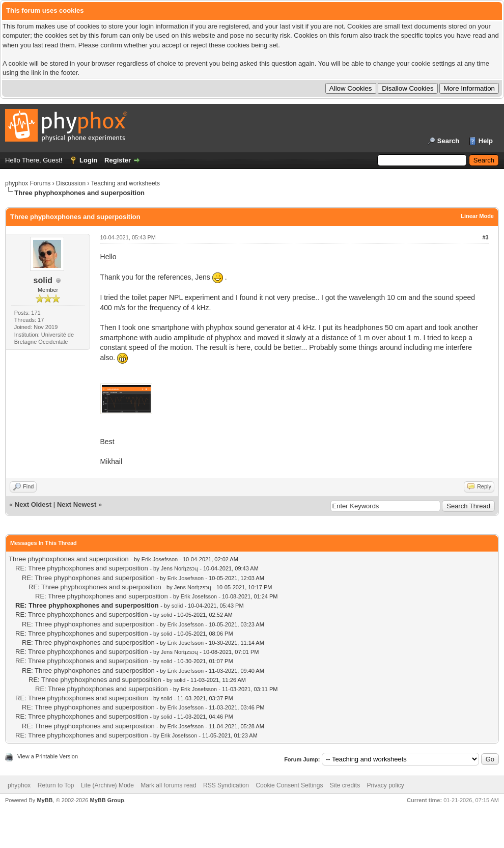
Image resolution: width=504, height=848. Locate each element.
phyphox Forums (28, 183)
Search (448, 141)
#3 (485, 237)
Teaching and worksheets (125, 183)
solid (43, 280)
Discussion (71, 183)
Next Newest (77, 504)
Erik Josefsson (160, 559)
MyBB (45, 800)
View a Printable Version (48, 756)
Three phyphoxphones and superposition (69, 559)
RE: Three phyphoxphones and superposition (82, 568)
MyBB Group (107, 800)
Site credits (345, 785)
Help (486, 141)
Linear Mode (477, 216)
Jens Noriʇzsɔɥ (179, 568)
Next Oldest (33, 504)
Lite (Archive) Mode (107, 785)
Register (118, 160)
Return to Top (56, 785)
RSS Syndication (226, 785)
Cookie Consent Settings (289, 785)
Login (88, 160)
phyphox (19, 785)
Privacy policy (386, 785)
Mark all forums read (168, 785)
